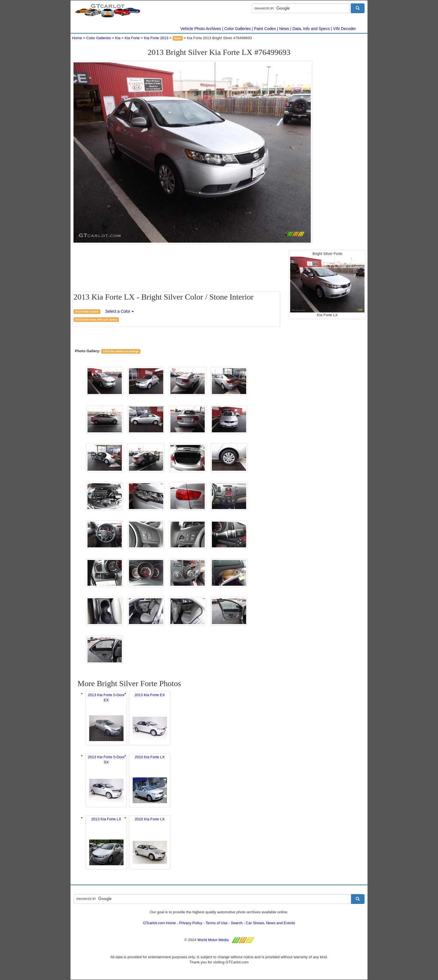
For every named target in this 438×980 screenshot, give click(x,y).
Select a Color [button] (120, 311)
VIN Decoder (345, 29)
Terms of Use (217, 923)
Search (237, 923)
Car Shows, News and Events (270, 923)
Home (77, 38)
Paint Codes (265, 29)
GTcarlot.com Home (159, 923)
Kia (118, 38)
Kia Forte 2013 (156, 38)
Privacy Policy (191, 923)
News (284, 29)
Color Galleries (238, 29)
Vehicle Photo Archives (201, 29)
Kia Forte (132, 38)
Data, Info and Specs (311, 29)
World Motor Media (213, 940)
